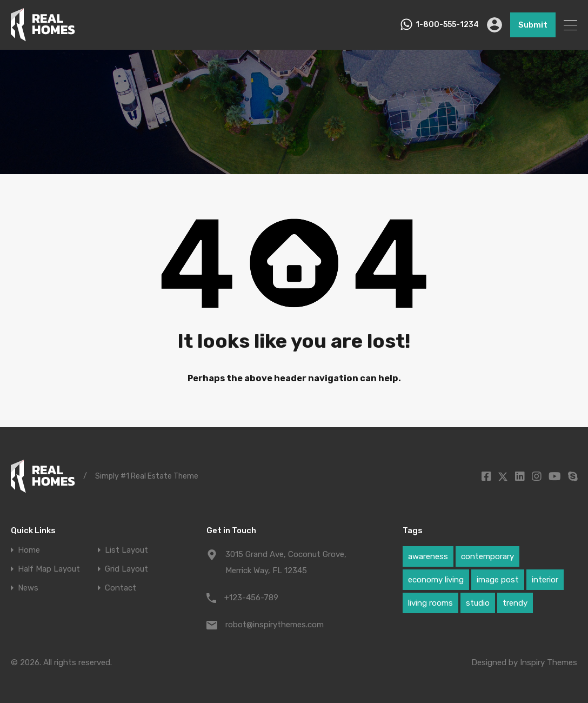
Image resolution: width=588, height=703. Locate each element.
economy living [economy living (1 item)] (436, 580)
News (28, 588)
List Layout (126, 550)
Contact (121, 588)
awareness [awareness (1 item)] (428, 556)
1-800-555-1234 (447, 25)
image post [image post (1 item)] (498, 580)
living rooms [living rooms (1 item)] (430, 603)
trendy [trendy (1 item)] (515, 603)
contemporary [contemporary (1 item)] (487, 556)
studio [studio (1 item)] (478, 603)
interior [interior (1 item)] (545, 580)
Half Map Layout (49, 569)
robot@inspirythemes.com (275, 625)
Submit (533, 25)
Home (29, 550)
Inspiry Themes (549, 662)
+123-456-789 (251, 598)
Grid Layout (126, 569)
